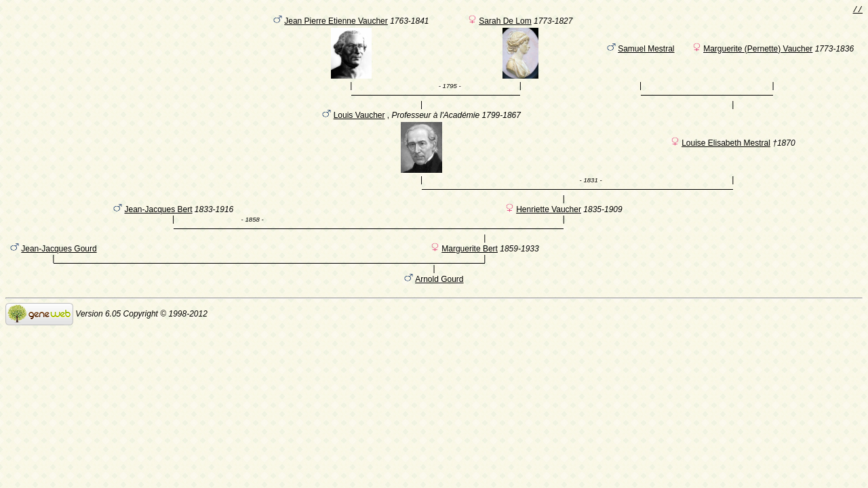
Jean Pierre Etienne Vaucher (336, 23)
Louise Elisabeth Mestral (726, 151)
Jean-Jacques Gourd (59, 270)
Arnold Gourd (439, 303)
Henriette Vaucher (549, 224)
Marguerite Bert (470, 270)
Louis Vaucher (359, 123)
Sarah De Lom (505, 23)
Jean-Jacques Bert (158, 224)
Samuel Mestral (646, 51)
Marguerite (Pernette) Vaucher (758, 51)
